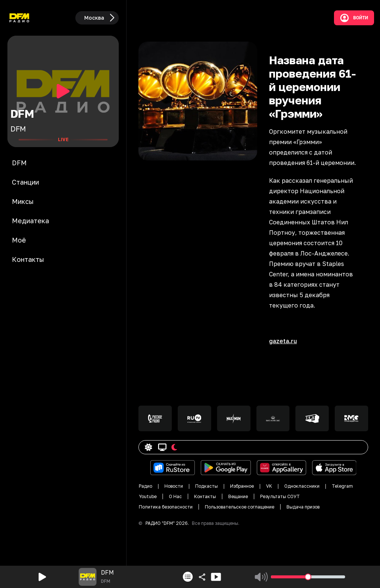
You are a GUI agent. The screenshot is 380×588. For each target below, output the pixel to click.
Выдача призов (303, 507)
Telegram (342, 486)
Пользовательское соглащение (240, 507)
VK (269, 486)
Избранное (242, 486)
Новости (174, 486)
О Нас (175, 496)
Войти (354, 18)
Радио (145, 486)
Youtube (148, 496)
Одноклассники (302, 486)
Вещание (238, 496)
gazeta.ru (283, 341)
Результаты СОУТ (280, 496)
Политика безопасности (166, 507)
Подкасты (207, 486)
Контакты (205, 496)
